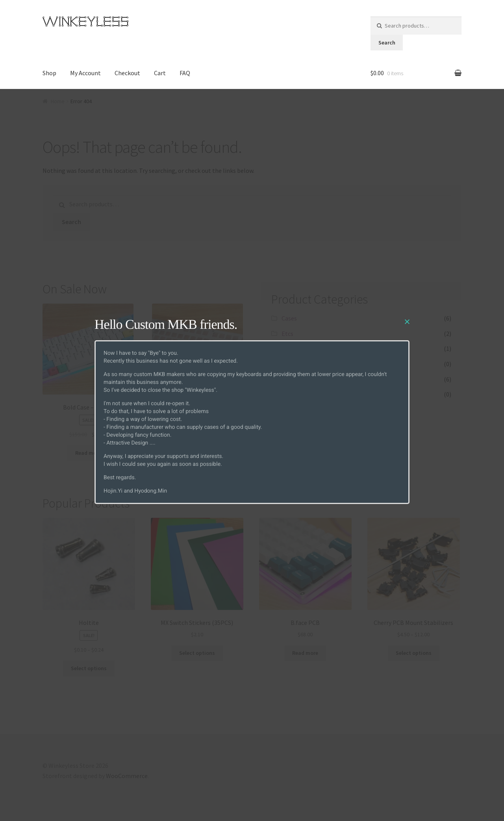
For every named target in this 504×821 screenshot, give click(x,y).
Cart (160, 73)
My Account (85, 73)
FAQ (185, 73)
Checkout (127, 73)
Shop (49, 73)
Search (387, 43)
